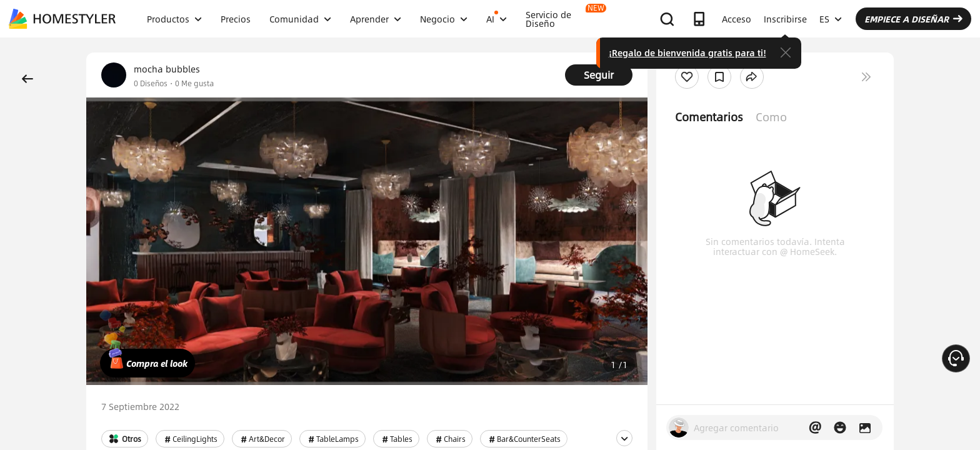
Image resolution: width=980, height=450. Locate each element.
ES (831, 19)
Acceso (737, 19)
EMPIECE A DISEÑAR (913, 19)
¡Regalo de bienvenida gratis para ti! (687, 52)
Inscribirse (785, 19)
